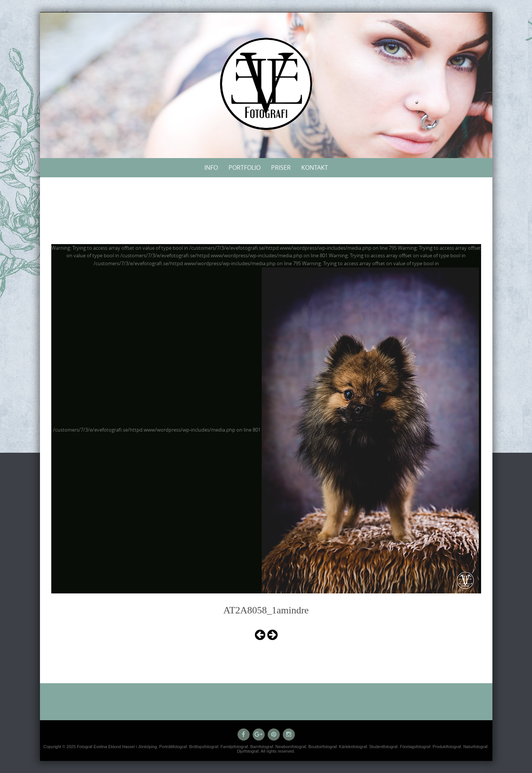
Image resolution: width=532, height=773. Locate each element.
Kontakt (315, 168)
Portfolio (245, 168)
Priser (281, 168)
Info (211, 168)
